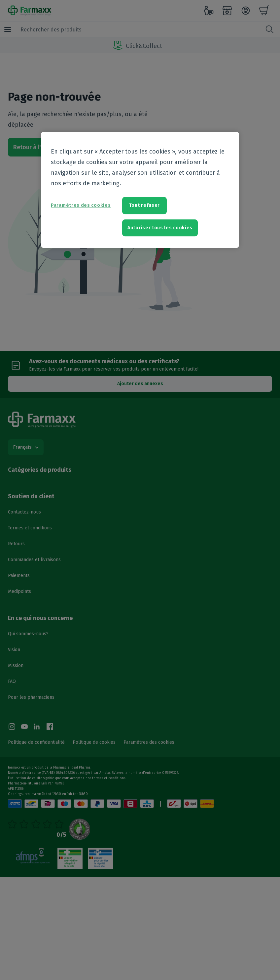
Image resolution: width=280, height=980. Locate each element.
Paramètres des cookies (81, 206)
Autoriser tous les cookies (160, 228)
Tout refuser (144, 206)
